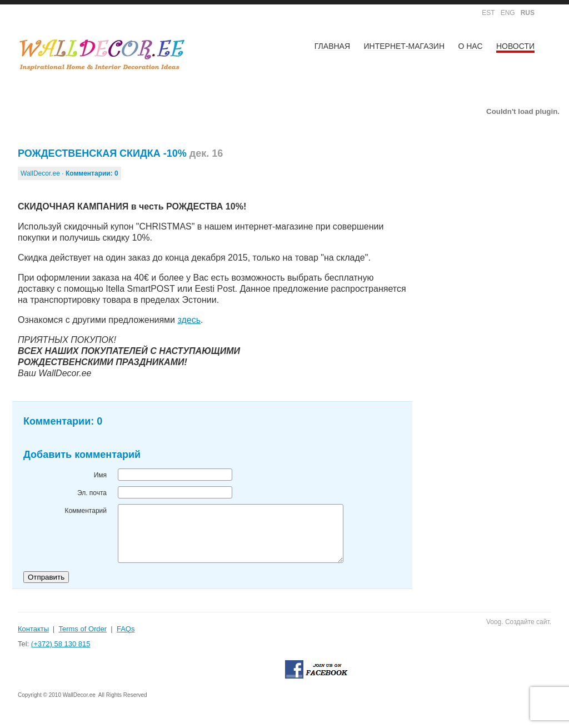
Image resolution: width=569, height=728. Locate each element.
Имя (100, 475)
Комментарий (86, 511)
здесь (189, 320)
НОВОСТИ (515, 46)
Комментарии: (92, 173)
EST (488, 13)
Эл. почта (92, 493)
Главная (332, 46)
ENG (508, 13)
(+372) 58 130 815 (61, 644)
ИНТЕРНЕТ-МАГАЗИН (405, 46)
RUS (528, 13)
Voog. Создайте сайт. (519, 622)
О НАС (470, 46)
